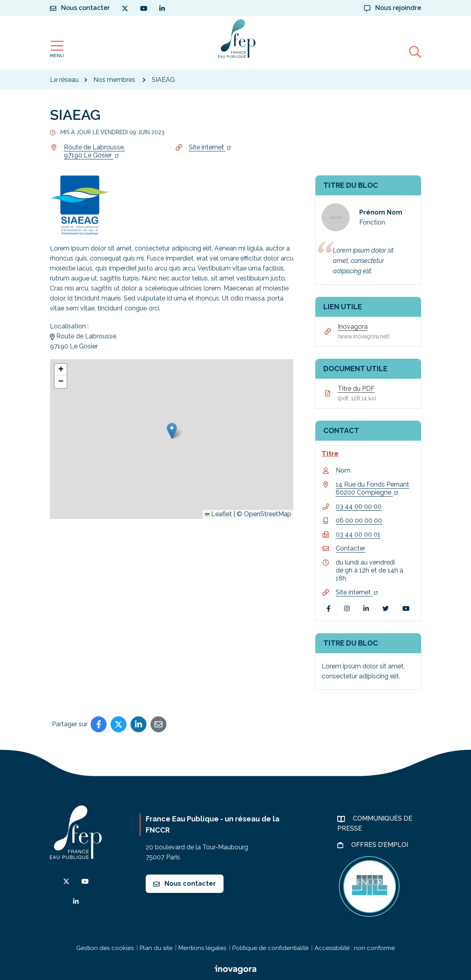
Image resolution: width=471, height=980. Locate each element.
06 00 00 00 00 (359, 520)
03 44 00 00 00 (359, 506)
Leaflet (218, 514)
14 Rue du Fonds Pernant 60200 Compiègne (372, 488)
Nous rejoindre (393, 8)
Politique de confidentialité (270, 948)
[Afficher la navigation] (57, 49)
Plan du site (156, 948)
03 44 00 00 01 (358, 534)
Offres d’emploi (380, 845)
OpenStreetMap (268, 514)
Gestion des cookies (105, 948)
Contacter (350, 548)
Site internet (210, 147)
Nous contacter (185, 884)
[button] (172, 431)
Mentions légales (202, 948)
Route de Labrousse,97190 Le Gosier (94, 151)
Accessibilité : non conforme (355, 948)
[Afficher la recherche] (415, 52)
